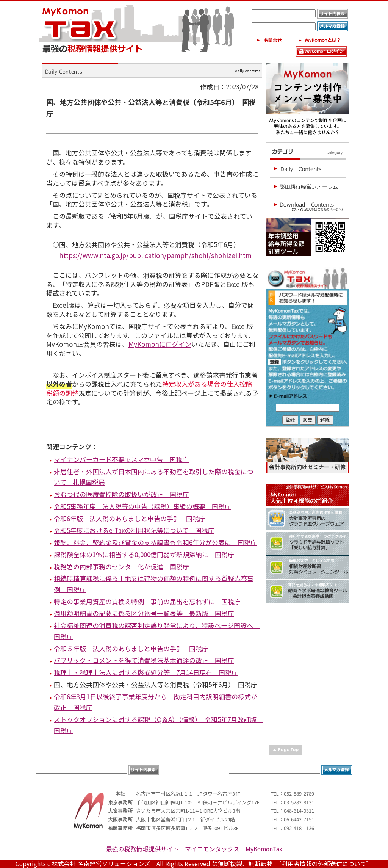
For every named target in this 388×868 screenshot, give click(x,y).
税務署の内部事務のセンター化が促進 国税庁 (121, 566)
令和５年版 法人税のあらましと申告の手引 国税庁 (131, 648)
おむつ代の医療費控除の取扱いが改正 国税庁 (121, 494)
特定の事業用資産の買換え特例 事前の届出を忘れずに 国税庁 (147, 601)
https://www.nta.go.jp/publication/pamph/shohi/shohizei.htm (155, 255)
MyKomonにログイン (160, 344)
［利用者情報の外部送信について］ (325, 864)
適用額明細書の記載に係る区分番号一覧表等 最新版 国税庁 (144, 613)
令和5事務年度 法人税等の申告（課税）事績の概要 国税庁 (142, 506)
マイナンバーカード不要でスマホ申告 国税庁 (121, 459)
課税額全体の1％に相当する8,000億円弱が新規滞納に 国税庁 (144, 554)
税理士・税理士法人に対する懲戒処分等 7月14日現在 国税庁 (146, 672)
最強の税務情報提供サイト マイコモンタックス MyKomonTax (194, 849)
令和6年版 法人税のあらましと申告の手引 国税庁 (130, 518)
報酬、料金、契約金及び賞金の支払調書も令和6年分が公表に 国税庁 (155, 542)
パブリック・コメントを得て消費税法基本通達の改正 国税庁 (144, 660)
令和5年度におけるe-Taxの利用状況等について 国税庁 (134, 530)
